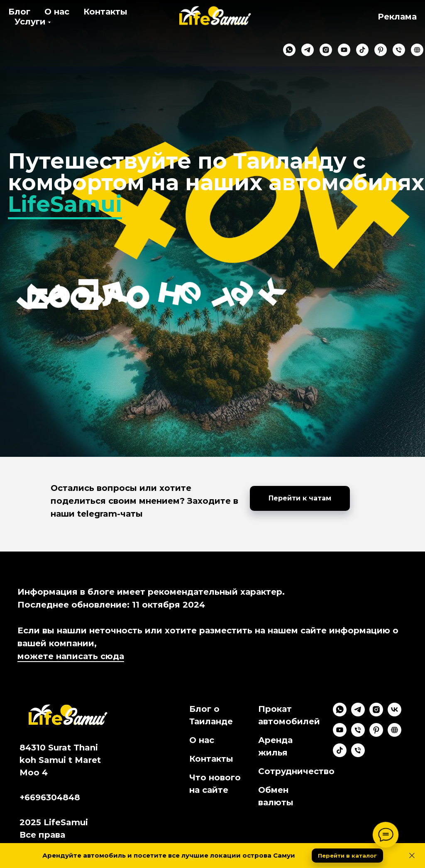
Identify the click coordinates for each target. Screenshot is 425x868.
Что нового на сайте (215, 784)
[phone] (390, 50)
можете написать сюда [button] (71, 656)
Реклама (397, 17)
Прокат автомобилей (289, 715)
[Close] (412, 856)
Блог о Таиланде (211, 715)
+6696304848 (50, 797)
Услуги (30, 22)
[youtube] (335, 50)
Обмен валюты (276, 796)
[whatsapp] (281, 50)
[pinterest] (372, 50)
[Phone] (358, 734)
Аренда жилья (275, 746)
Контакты (105, 12)
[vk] (394, 714)
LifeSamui (65, 204)
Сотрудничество (296, 771)
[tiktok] (354, 50)
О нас (57, 12)
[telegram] (299, 50)
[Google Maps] (394, 734)
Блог (19, 12)
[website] (408, 50)
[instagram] (317, 50)
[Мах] (358, 755)
